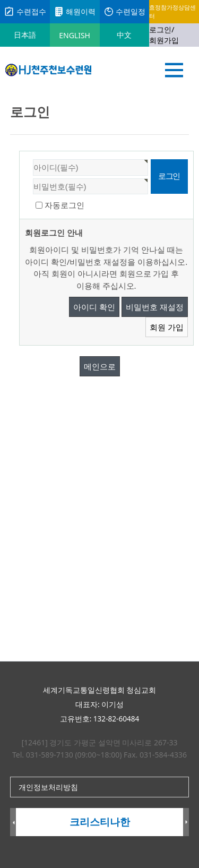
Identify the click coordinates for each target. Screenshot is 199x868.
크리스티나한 (100, 822)
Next (186, 823)
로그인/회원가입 (164, 35)
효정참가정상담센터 (172, 11)
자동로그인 (64, 205)
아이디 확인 (94, 307)
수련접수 (25, 12)
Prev (13, 823)
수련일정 (125, 12)
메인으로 (100, 366)
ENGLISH (75, 35)
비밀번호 (20, 152)
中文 (124, 35)
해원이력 (75, 12)
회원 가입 (167, 327)
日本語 (25, 35)
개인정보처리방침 (48, 787)
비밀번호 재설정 (155, 307)
